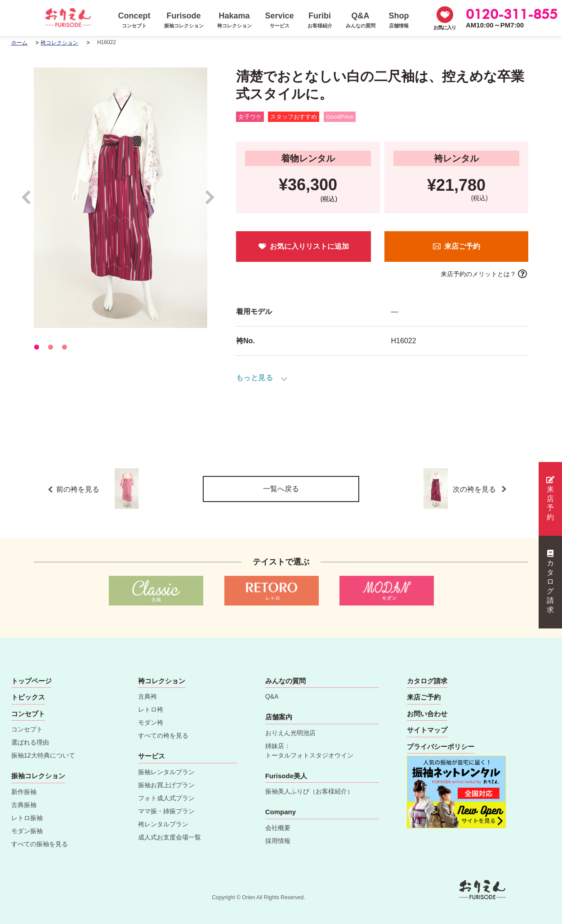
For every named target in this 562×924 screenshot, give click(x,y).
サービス (152, 756)
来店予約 (550, 498)
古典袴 (147, 696)
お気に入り (445, 27)
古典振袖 (24, 805)
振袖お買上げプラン (166, 785)
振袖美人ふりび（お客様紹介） (309, 791)
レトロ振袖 (27, 818)
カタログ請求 (550, 582)
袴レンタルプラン (163, 824)
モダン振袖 (27, 831)
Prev (31, 201)
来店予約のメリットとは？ (478, 274)
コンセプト (27, 729)
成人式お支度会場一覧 (169, 837)
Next (210, 201)
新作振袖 (24, 792)
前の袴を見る (97, 489)
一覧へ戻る (281, 489)
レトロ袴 (151, 709)
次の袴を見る (475, 489)
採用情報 (278, 841)
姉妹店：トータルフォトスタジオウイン (309, 751)
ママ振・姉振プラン (166, 811)
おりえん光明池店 (290, 733)
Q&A (272, 696)
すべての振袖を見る (40, 844)
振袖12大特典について (43, 755)
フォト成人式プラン (166, 798)
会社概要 (278, 828)
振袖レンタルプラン (166, 772)
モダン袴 (151, 722)
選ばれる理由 (30, 742)
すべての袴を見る (163, 736)
